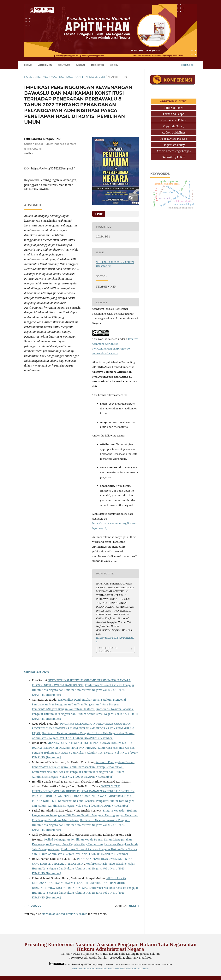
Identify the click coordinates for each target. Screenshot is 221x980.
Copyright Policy (173, 126)
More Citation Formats (109, 649)
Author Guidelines (174, 132)
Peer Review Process (174, 139)
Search (188, 65)
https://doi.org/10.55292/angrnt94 (53, 168)
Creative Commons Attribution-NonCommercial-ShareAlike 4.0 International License (110, 968)
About (81, 65)
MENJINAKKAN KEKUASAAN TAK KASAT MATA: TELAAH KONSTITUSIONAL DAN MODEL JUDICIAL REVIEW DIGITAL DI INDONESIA (79, 883)
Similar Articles (36, 672)
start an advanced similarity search (65, 914)
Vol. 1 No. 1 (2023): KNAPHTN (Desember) (78, 77)
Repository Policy (173, 157)
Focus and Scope (173, 114)
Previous (34, 906)
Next (133, 906)
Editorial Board (174, 108)
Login (114, 65)
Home (28, 65)
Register (98, 65)
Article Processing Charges (174, 151)
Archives (45, 65)
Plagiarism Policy (174, 145)
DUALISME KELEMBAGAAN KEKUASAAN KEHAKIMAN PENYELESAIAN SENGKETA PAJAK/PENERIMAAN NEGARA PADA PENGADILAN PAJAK (83, 728)
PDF (99, 214)
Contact (64, 65)
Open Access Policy (174, 120)
